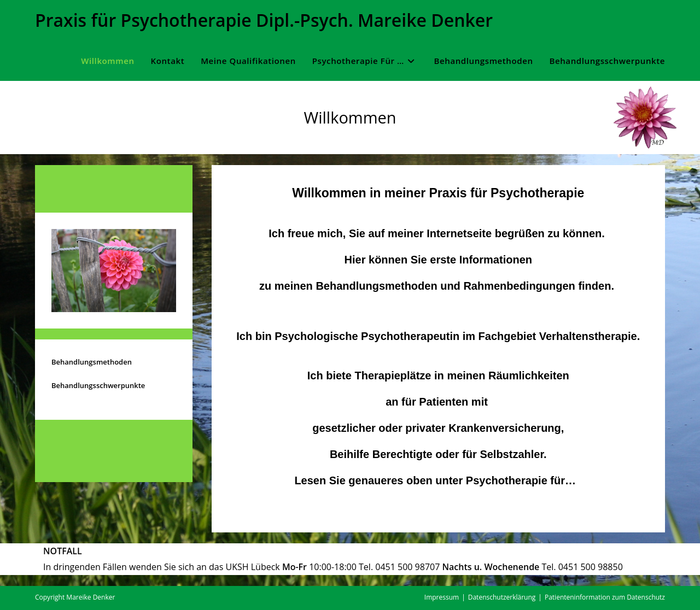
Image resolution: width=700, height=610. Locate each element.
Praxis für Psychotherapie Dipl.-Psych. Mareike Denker (264, 20)
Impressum (442, 597)
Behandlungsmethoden (92, 362)
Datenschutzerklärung (502, 597)
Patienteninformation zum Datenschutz (605, 597)
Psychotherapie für (515, 480)
